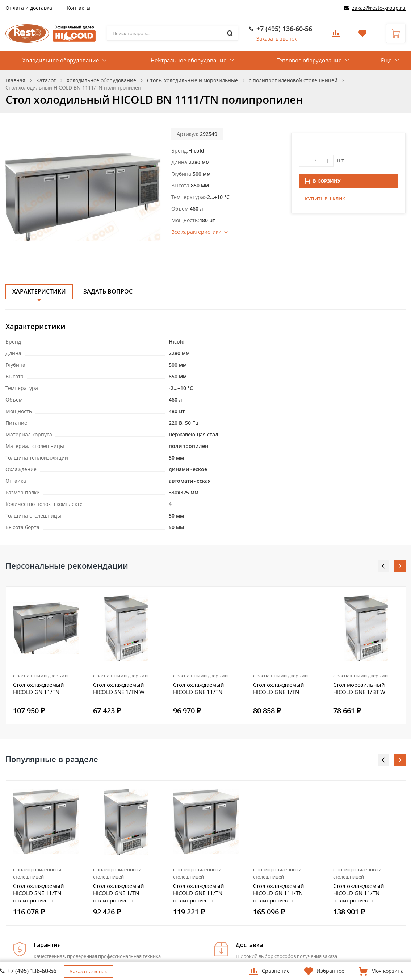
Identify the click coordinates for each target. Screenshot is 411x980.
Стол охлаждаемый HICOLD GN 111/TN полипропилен (279, 893)
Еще (386, 60)
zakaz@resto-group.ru (379, 8)
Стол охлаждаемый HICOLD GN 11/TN (39, 688)
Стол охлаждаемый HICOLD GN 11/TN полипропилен (359, 893)
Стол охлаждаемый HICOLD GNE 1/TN (279, 688)
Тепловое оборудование (309, 60)
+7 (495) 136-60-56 (284, 29)
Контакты (79, 8)
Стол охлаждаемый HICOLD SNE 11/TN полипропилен (39, 893)
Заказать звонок (277, 39)
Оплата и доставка (29, 8)
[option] (46, 655)
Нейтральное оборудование (188, 60)
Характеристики (39, 291)
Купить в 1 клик (325, 201)
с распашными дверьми (40, 676)
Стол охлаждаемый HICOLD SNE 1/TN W (119, 688)
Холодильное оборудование (61, 60)
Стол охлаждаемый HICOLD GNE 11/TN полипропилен (199, 893)
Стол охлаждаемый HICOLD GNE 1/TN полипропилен (119, 893)
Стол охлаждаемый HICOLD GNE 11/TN (199, 688)
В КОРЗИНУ (323, 183)
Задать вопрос (108, 291)
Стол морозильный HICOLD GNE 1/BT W (359, 688)
